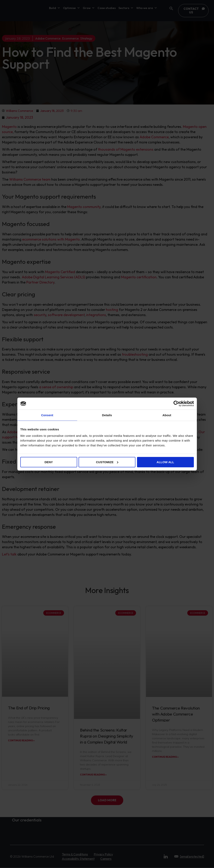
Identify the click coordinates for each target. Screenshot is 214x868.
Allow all (165, 462)
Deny (49, 462)
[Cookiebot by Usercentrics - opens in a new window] (176, 404)
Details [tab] (107, 415)
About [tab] (167, 415)
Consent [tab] (47, 415)
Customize (107, 462)
